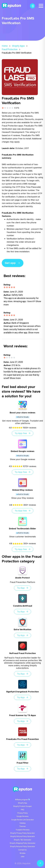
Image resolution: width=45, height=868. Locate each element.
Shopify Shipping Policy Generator (23, 843)
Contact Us (22, 850)
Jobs (22, 857)
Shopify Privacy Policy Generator (22, 833)
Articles (23, 853)
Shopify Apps (18, 46)
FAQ (23, 810)
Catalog (22, 823)
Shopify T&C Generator (23, 840)
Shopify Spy (23, 803)
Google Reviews (23, 816)
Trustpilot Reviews (23, 830)
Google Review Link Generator (23, 820)
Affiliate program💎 (23, 800)
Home (5, 46)
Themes (22, 826)
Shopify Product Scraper (22, 806)
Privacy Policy (23, 813)
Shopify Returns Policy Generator (22, 846)
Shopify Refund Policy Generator (23, 836)
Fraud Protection (10, 49)
